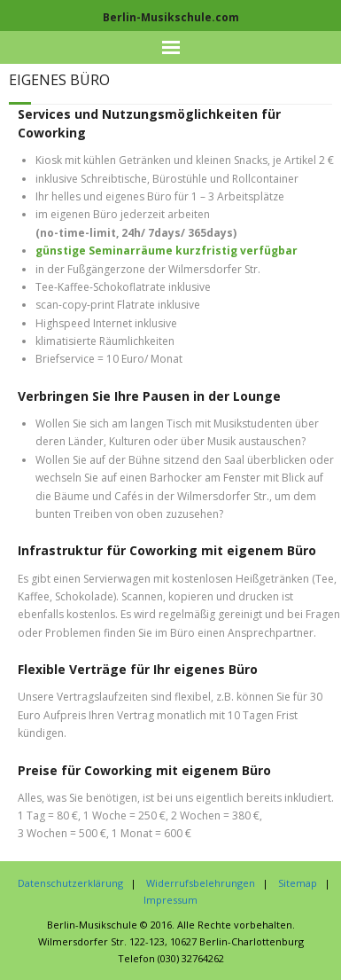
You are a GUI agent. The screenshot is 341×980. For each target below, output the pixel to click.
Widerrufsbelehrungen (201, 883)
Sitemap (298, 883)
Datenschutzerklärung (70, 883)
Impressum (170, 900)
